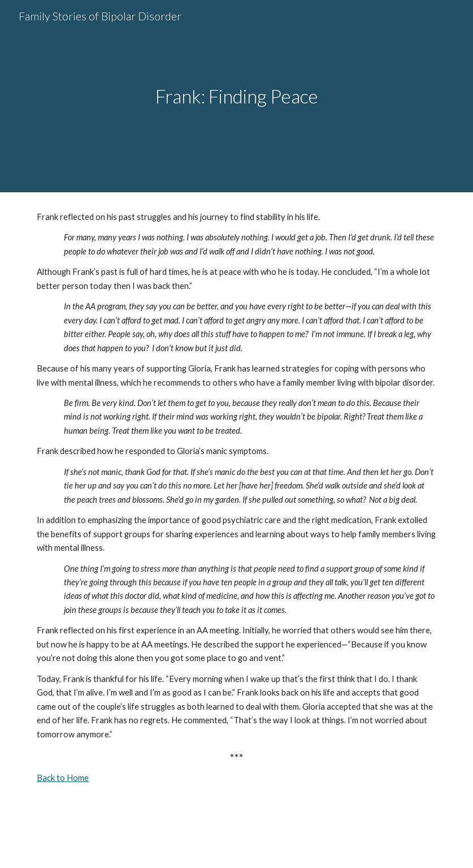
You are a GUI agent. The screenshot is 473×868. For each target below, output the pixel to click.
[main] (237, 96)
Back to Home (63, 778)
